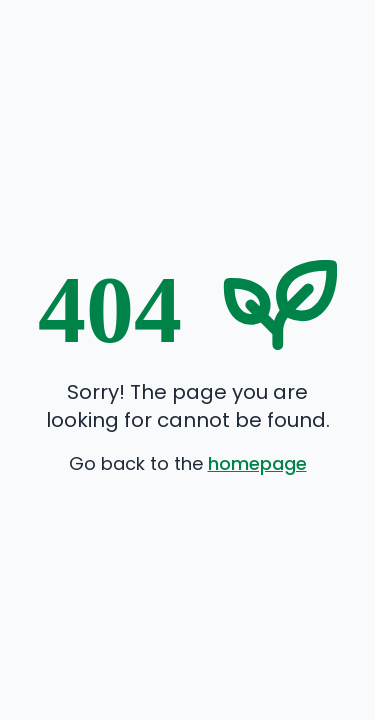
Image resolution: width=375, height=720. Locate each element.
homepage (257, 463)
